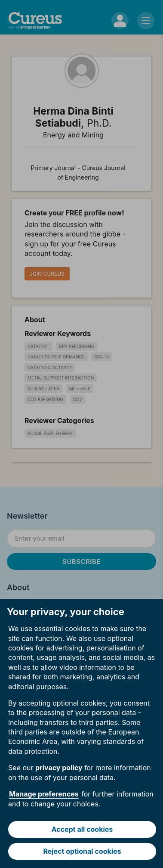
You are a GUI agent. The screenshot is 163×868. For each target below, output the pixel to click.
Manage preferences (44, 794)
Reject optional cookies (82, 851)
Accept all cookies (82, 829)
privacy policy (59, 768)
